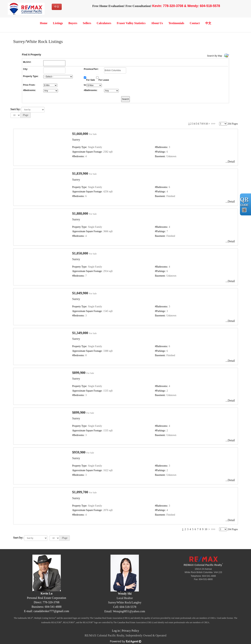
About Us (157, 23)
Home (44, 23)
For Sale (91, 80)
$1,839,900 (80, 173)
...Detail (230, 162)
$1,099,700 (80, 492)
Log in (116, 631)
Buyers (73, 23)
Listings (58, 23)
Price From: (29, 85)
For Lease (104, 80)
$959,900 (79, 452)
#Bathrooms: (91, 90)
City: (26, 69)
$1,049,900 (80, 293)
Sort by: (16, 109)
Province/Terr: (91, 69)
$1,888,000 (80, 213)
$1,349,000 (80, 333)
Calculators (104, 23)
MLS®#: (27, 62)
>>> (213, 124)
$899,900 (79, 373)
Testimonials (176, 23)
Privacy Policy (130, 631)
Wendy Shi (125, 594)
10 (207, 124)
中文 (57, 7)
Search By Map (215, 56)
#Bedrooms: (29, 90)
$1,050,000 (80, 253)
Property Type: (31, 76)
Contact (195, 23)
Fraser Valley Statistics (131, 23)
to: (85, 85)
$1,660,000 (80, 134)
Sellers (87, 23)
